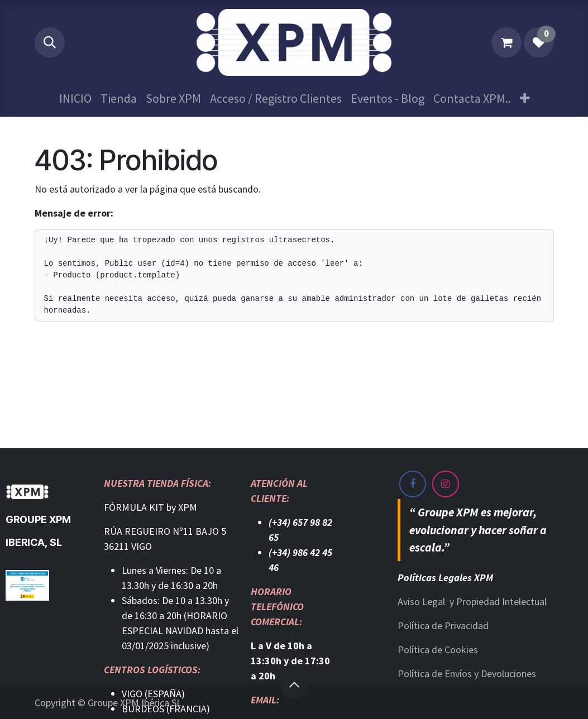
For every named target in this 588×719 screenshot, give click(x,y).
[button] (50, 42)
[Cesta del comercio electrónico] (506, 42)
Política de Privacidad (443, 625)
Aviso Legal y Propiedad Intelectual (472, 601)
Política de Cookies (438, 650)
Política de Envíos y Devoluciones (467, 674)
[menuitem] (75, 99)
